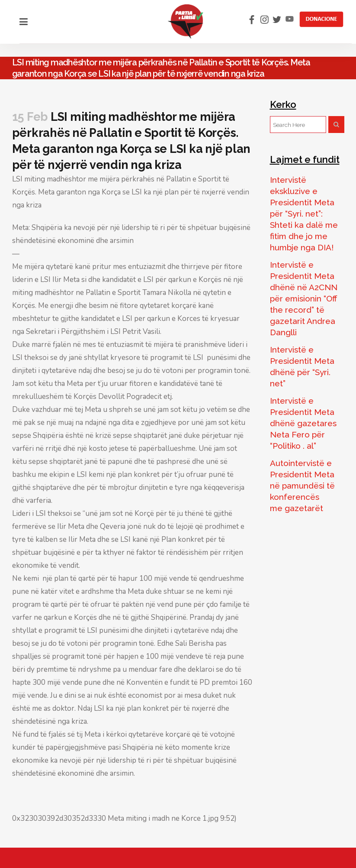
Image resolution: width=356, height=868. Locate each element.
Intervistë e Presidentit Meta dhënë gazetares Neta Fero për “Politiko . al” (303, 423)
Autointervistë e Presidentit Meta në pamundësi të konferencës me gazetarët (302, 486)
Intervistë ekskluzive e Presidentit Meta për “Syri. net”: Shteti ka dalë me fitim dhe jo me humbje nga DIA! (304, 214)
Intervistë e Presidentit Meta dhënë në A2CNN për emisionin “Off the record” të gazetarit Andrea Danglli (304, 298)
